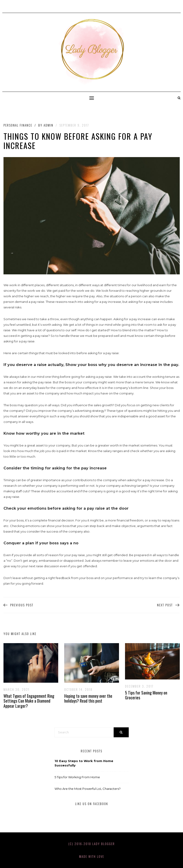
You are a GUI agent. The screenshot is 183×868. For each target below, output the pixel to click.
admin (48, 125)
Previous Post (18, 605)
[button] (92, 98)
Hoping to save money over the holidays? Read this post (88, 698)
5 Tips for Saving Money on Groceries (146, 695)
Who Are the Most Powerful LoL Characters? (88, 789)
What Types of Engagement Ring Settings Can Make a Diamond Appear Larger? (29, 701)
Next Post (168, 605)
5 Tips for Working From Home (77, 777)
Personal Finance (18, 125)
